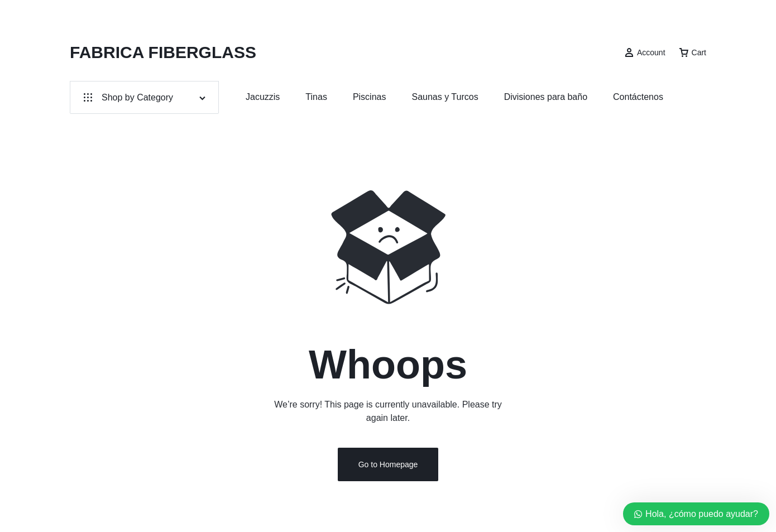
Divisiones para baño (546, 97)
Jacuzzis (263, 97)
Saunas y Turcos (445, 97)
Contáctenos (638, 97)
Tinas (316, 97)
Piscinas (370, 97)
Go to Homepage (388, 465)
